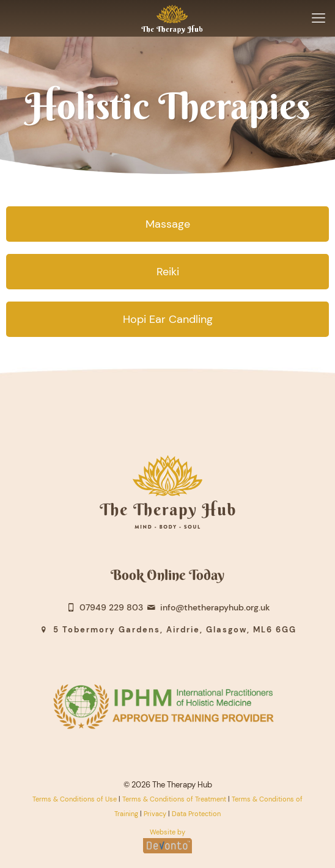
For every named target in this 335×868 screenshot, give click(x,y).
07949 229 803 (104, 607)
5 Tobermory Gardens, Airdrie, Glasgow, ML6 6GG (167, 630)
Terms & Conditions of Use (75, 799)
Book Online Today (167, 575)
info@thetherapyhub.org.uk (208, 607)
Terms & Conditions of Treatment (174, 799)
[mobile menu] (318, 18)
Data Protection (196, 814)
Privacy (155, 814)
